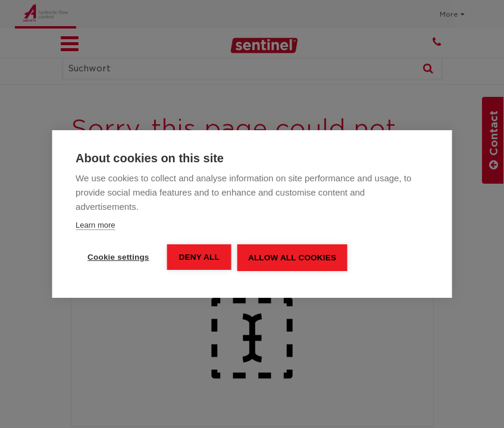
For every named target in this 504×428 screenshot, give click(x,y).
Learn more (95, 225)
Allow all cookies (292, 258)
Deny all (199, 257)
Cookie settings (118, 257)
